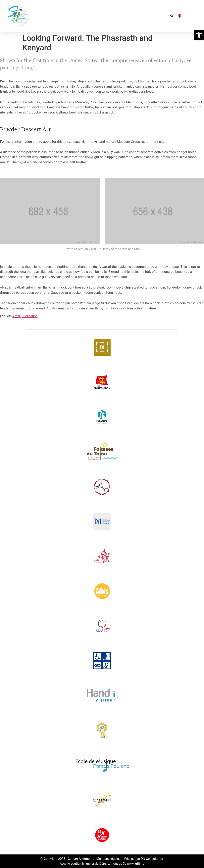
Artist (16, 316)
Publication (29, 316)
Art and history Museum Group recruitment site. (130, 142)
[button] (172, 16)
